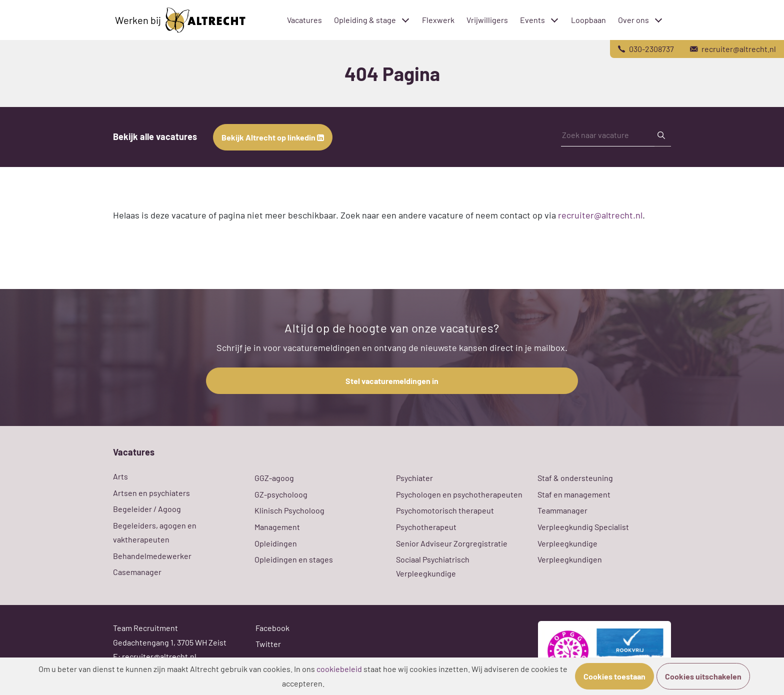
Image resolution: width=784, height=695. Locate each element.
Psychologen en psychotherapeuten (459, 494)
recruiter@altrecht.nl (600, 215)
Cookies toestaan (614, 676)
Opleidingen (276, 543)
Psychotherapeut (426, 527)
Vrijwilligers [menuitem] (487, 20)
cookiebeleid (339, 669)
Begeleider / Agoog (147, 509)
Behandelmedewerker (152, 556)
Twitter (268, 644)
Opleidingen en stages (294, 559)
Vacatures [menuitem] (304, 20)
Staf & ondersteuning (575, 478)
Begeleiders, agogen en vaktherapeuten (155, 532)
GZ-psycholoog (281, 494)
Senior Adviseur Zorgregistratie (452, 543)
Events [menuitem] (532, 20)
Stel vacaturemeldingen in (392, 381)
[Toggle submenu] (405, 20)
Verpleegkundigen (570, 559)
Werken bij (180, 20)
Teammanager (562, 510)
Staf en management (574, 494)
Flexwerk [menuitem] (438, 20)
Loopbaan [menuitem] (588, 20)
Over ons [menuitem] (633, 20)
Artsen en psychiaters (151, 493)
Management (277, 527)
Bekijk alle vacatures (155, 136)
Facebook (272, 628)
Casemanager (137, 572)
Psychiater (414, 478)
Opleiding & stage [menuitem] (365, 20)
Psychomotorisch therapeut (445, 510)
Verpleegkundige (567, 543)
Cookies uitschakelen (703, 676)
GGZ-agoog (274, 478)
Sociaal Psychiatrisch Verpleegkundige (433, 566)
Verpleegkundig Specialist (583, 527)
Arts (120, 476)
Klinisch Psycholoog (289, 510)
